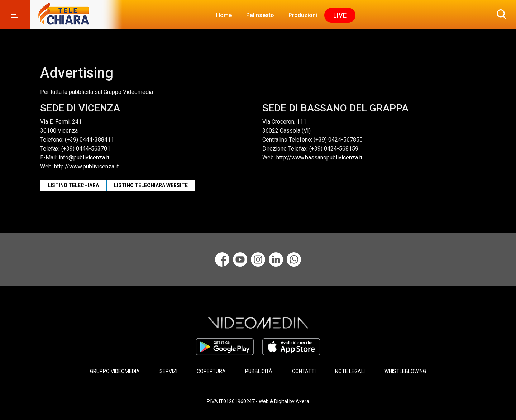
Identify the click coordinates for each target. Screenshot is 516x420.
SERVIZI (168, 371)
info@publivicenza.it (84, 157)
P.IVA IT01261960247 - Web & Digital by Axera (258, 401)
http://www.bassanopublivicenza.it (319, 157)
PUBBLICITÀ (259, 371)
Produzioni (303, 15)
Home (224, 15)
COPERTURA (211, 371)
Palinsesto (260, 15)
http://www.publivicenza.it (86, 166)
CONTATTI (304, 371)
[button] (500, 14)
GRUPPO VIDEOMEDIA (115, 371)
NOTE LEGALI (350, 371)
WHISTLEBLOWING (405, 371)
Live (340, 15)
